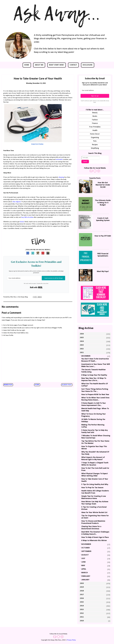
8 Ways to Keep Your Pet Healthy (94, 375)
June (84, 562)
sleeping (61, 177)
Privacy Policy (71, 640)
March (85, 573)
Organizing (95, 138)
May (83, 566)
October (86, 548)
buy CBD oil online (27, 217)
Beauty (95, 113)
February (86, 576)
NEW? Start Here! (57, 65)
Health (95, 130)
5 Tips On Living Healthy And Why (95, 484)
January (85, 580)
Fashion (95, 120)
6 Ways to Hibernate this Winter (94, 541)
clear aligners (17, 202)
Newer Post (8, 385)
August (85, 555)
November (86, 544)
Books (95, 116)
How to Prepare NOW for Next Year (95, 395)
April (84, 569)
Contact (73, 65)
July (83, 558)
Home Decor (95, 134)
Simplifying (95, 148)
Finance (95, 123)
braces (22, 222)
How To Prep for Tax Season (92, 488)
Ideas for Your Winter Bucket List (94, 513)
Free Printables (95, 127)
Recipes (95, 145)
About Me (39, 65)
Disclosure (88, 65)
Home (27, 65)
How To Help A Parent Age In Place (95, 537)
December (86, 356)
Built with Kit (36, 287)
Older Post (67, 385)
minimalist (59, 159)
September (86, 551)
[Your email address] (24, 278)
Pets (95, 141)
